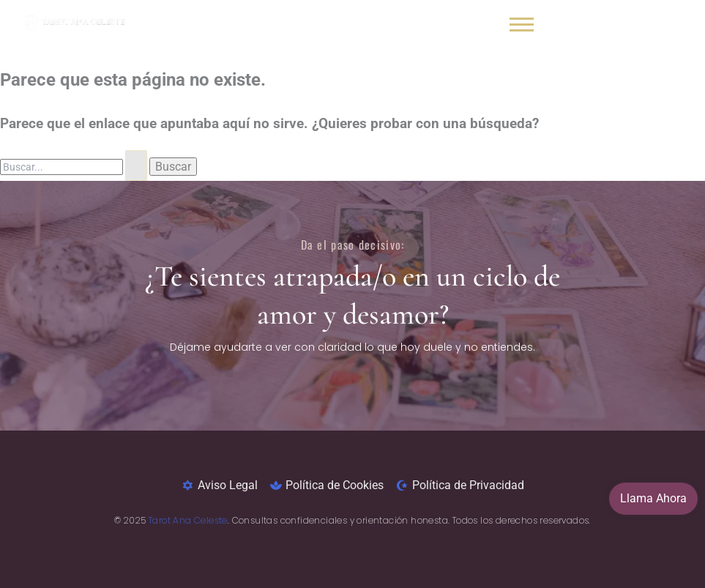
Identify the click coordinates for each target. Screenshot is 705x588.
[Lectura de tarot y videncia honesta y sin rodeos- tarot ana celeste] (74, 21)
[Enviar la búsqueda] (136, 165)
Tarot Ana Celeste (188, 520)
